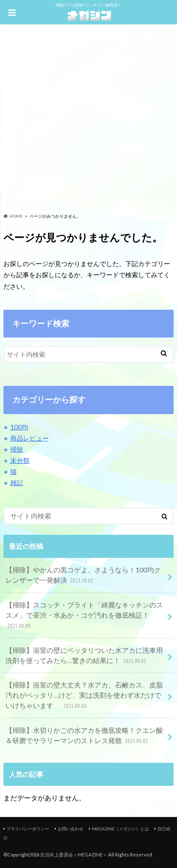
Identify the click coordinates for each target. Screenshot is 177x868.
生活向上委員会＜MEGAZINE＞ (74, 855)
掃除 (17, 449)
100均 (19, 427)
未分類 (20, 460)
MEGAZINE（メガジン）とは (120, 829)
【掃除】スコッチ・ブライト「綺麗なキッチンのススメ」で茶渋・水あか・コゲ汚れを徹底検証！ (84, 616)
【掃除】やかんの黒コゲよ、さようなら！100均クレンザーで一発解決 (83, 576)
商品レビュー (29, 438)
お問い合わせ (71, 829)
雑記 (17, 483)
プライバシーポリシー (28, 829)
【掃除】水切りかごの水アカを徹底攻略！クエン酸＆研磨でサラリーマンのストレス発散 (84, 736)
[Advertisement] (88, 120)
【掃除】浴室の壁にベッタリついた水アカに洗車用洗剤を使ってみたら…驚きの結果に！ (84, 656)
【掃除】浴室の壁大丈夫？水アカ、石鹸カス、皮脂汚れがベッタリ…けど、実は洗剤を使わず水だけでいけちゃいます (84, 696)
